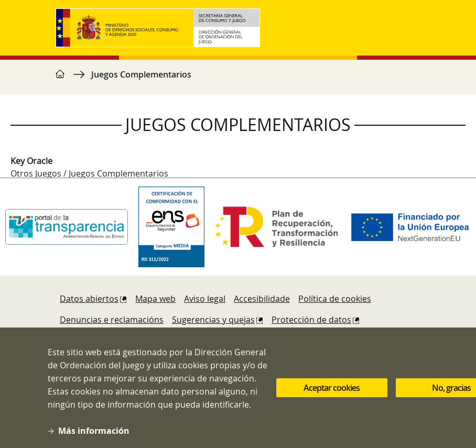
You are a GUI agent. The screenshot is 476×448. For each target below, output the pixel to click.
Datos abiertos (89, 299)
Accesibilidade (262, 299)
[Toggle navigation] (410, 28)
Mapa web (155, 299)
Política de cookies (335, 299)
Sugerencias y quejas (213, 320)
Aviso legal (205, 299)
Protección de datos (311, 320)
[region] (238, 80)
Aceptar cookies (332, 395)
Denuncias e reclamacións (112, 320)
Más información (94, 438)
